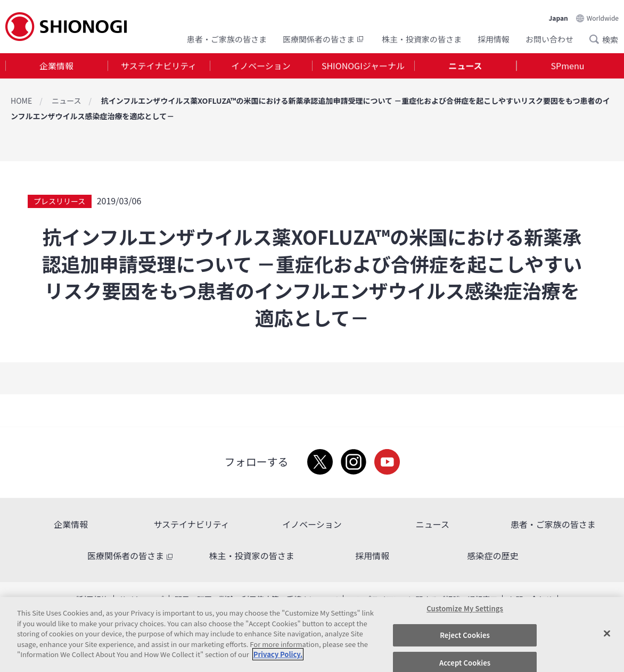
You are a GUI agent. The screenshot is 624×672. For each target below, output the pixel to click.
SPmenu (568, 66)
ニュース (465, 66)
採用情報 (494, 39)
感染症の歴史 (493, 555)
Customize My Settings (465, 608)
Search (597, 39)
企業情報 (56, 66)
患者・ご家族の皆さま (227, 39)
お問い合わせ (549, 39)
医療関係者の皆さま (324, 39)
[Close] (607, 633)
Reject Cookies (465, 635)
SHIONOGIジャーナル (363, 66)
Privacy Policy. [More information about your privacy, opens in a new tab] (278, 654)
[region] (312, 634)
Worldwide (603, 17)
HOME (21, 101)
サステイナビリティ (159, 66)
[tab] (56, 66)
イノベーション (261, 66)
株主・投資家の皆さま (422, 39)
